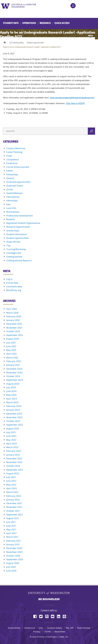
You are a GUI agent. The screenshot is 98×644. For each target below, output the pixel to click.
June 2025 (11, 346)
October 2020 (13, 556)
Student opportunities (35, 43)
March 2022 (12, 492)
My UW (70, 628)
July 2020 (11, 567)
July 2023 (11, 432)
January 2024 (13, 410)
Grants (10, 189)
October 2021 (13, 511)
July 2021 (11, 522)
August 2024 (13, 384)
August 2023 (13, 429)
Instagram (48, 616)
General (10, 178)
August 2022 (13, 473)
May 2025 (11, 350)
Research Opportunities (18, 227)
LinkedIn (59, 616)
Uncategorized (14, 253)
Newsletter (60, 632)
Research (45, 23)
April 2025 (12, 354)
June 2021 (11, 526)
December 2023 (14, 414)
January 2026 (13, 320)
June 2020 (11, 571)
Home (5, 42)
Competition (13, 159)
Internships (12, 201)
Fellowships (12, 174)
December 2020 (14, 548)
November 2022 (14, 462)
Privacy (37, 632)
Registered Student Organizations (23, 223)
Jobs (8, 204)
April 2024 (12, 399)
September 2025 (15, 335)
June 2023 (11, 436)
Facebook (36, 616)
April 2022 (12, 488)
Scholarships (13, 231)
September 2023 (15, 425)
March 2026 (12, 313)
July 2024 (11, 387)
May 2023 (11, 440)
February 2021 (14, 541)
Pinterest (65, 616)
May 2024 (11, 395)
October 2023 (13, 421)
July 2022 (11, 477)
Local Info (11, 208)
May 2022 (11, 485)
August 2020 (13, 563)
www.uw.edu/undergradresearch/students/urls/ (72, 98)
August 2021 (13, 518)
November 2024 (14, 372)
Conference (12, 163)
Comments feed (14, 286)
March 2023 (12, 447)
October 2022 (13, 466)
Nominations (13, 212)
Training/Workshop (16, 249)
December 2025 (14, 324)
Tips (8, 245)
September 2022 (15, 470)
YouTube (54, 616)
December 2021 (14, 503)
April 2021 (12, 533)
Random (11, 219)
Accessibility (14, 628)
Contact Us (30, 628)
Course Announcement (18, 167)
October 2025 (13, 331)
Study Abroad (13, 242)
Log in (9, 279)
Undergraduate (14, 257)
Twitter (42, 616)
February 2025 (14, 361)
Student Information (17, 234)
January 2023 (13, 455)
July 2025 (11, 343)
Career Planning (14, 152)
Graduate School (15, 186)
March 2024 (12, 402)
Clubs (9, 156)
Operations (29, 23)
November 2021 (14, 507)
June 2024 (11, 391)
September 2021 (15, 515)
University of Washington (6, 6)
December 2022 (14, 458)
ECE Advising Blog (16, 43)
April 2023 (12, 443)
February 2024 (14, 406)
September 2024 (15, 380)
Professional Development (19, 216)
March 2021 (12, 537)
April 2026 (12, 309)
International (13, 197)
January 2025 (13, 365)
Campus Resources (16, 148)
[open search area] (73, 6)
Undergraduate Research (19, 260)
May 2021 (11, 529)
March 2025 (12, 358)
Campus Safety (55, 628)
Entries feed (12, 283)
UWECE (25, 6)
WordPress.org (14, 290)
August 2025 (13, 339)
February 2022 (14, 496)
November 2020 (14, 552)
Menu (91, 36)
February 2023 (14, 451)
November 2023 (14, 417)
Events (10, 171)
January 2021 (13, 544)
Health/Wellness (14, 193)
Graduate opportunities (18, 182)
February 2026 (14, 316)
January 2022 (13, 500)
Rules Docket (84, 628)
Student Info (11, 23)
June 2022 (11, 481)
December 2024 (14, 369)
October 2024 (13, 376)
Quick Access (62, 23)
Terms (48, 632)
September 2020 (15, 559)
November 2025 (14, 328)
